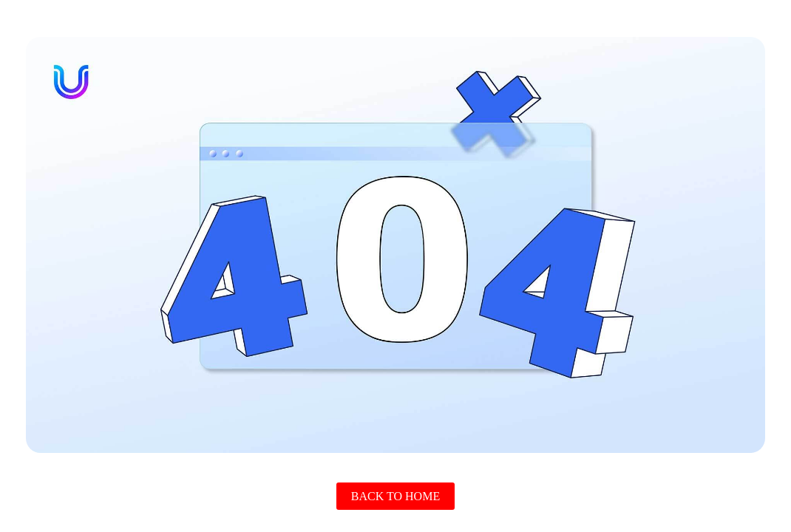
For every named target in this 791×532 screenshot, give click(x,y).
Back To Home (395, 496)
